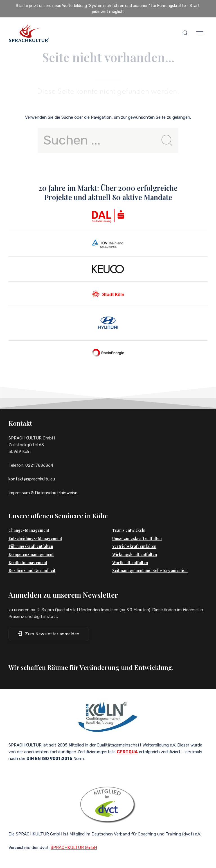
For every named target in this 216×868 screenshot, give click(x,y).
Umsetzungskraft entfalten (137, 538)
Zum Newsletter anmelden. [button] (49, 634)
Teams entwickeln (129, 530)
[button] (185, 33)
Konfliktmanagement (28, 563)
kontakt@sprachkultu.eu (32, 479)
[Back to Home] (29, 33)
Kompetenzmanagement (31, 554)
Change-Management (29, 530)
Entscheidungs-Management (35, 538)
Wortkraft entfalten (130, 563)
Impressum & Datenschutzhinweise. (43, 493)
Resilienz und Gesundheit (32, 570)
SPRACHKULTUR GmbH (74, 848)
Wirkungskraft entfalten (135, 554)
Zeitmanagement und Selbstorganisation (150, 570)
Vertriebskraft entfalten (134, 546)
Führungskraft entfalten (31, 546)
